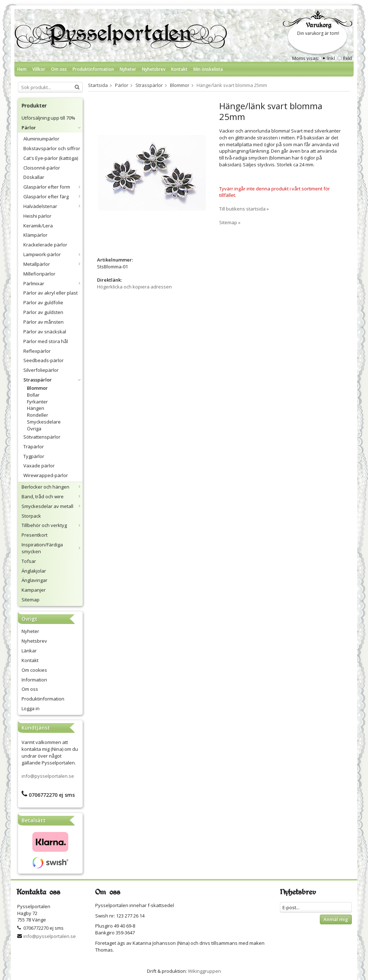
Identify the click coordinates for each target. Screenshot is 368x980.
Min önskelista (208, 69)
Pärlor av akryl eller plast (50, 293)
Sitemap (31, 600)
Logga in (31, 708)
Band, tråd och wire (52, 496)
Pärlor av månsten (43, 322)
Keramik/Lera (38, 226)
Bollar (33, 395)
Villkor (39, 69)
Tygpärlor (34, 456)
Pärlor (52, 128)
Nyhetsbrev (154, 69)
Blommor (37, 388)
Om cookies (34, 670)
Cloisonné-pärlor (42, 168)
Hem (22, 69)
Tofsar (29, 561)
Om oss (59, 69)
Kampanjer (34, 590)
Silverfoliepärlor (41, 370)
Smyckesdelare (44, 422)
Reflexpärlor (37, 351)
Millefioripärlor (39, 274)
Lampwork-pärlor (53, 254)
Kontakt (179, 69)
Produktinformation (93, 69)
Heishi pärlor (37, 216)
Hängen (36, 408)
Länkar (29, 651)
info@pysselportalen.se (48, 776)
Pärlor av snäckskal (45, 332)
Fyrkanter (37, 402)
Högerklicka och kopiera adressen (134, 287)
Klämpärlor (35, 235)
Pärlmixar (53, 283)
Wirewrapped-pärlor (46, 475)
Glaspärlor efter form (53, 187)
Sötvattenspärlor (42, 437)
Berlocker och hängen (52, 487)
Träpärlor (34, 447)
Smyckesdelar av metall (52, 506)
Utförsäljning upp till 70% (48, 118)
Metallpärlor (53, 264)
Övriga (34, 429)
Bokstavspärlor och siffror (52, 148)
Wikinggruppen (204, 971)
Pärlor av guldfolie (43, 302)
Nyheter (128, 69)
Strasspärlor (53, 380)
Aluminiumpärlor (41, 139)
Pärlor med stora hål (46, 341)
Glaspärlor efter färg (53, 197)
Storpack (31, 516)
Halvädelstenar (53, 206)
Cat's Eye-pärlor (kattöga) (51, 158)
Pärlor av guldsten (43, 312)
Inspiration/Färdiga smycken (52, 548)
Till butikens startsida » (244, 209)
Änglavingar (34, 580)
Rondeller (38, 415)
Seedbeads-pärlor (43, 360)
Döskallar (34, 177)
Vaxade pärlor (39, 466)
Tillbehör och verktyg (52, 525)
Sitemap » (230, 222)
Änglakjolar (34, 571)
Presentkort (34, 535)
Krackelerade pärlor (45, 245)
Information (34, 680)
